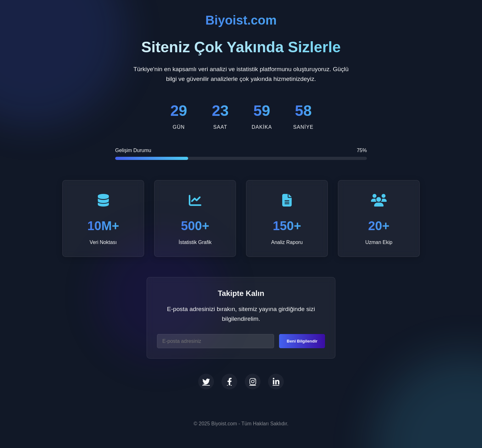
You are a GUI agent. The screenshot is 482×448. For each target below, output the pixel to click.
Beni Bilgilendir (302, 341)
